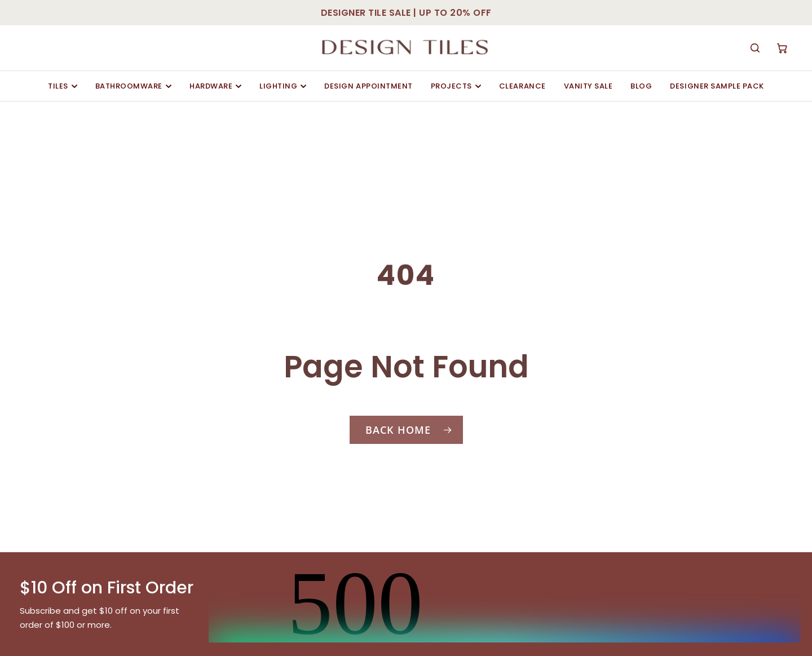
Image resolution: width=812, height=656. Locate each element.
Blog (641, 86)
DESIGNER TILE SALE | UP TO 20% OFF (406, 13)
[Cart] (782, 48)
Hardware (215, 86)
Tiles (63, 86)
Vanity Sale (588, 86)
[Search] (755, 48)
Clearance (522, 86)
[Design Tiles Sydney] (406, 48)
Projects (456, 86)
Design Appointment (368, 86)
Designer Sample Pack (717, 86)
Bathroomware (133, 86)
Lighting (283, 86)
